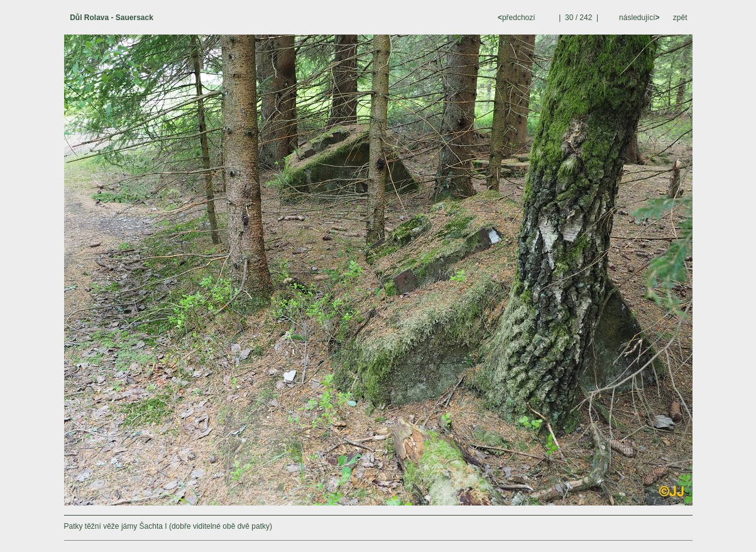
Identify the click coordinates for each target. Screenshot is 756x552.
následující (638, 18)
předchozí (518, 18)
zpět (680, 18)
